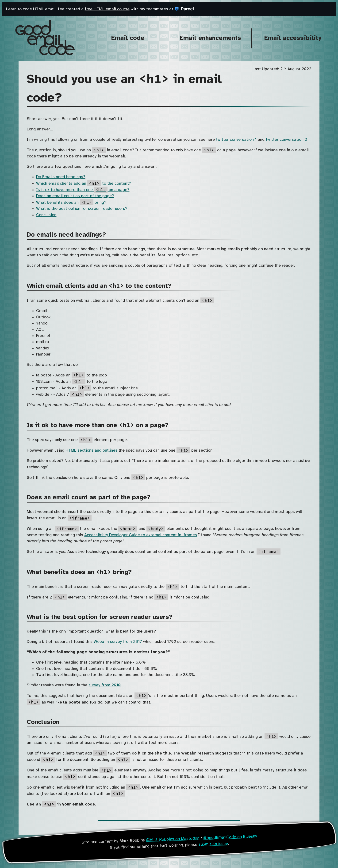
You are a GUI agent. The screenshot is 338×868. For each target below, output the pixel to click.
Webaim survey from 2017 (118, 642)
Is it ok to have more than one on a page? (83, 190)
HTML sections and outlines (91, 450)
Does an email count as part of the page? (75, 196)
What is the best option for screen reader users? (82, 209)
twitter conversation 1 (236, 140)
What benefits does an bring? (71, 203)
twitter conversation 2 (286, 140)
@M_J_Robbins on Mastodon (173, 839)
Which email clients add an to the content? (84, 184)
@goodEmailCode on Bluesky (230, 837)
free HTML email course (107, 9)
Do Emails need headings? (61, 177)
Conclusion (46, 215)
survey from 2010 (105, 685)
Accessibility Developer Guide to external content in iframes (141, 535)
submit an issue (213, 844)
